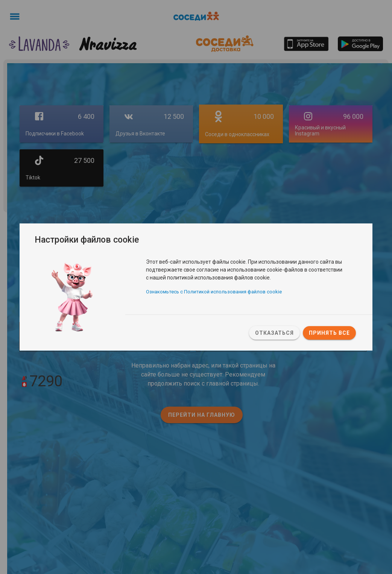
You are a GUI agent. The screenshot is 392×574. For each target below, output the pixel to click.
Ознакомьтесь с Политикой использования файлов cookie (214, 292)
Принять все (329, 333)
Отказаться (274, 333)
